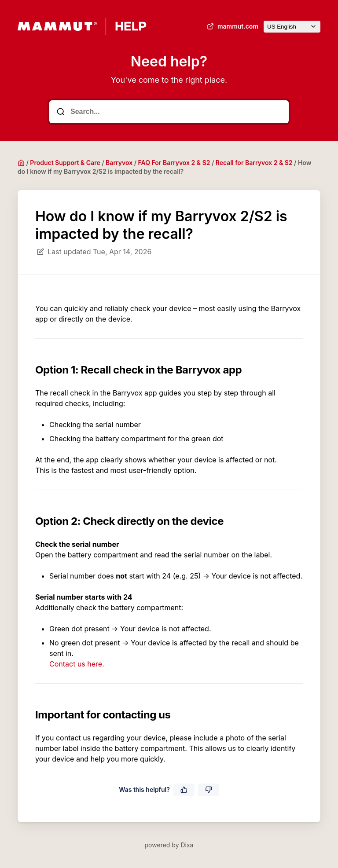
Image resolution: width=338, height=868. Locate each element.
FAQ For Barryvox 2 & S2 (174, 163)
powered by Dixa (169, 845)
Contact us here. (77, 664)
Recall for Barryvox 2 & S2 (254, 163)
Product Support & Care (65, 163)
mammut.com (232, 26)
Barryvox (119, 163)
